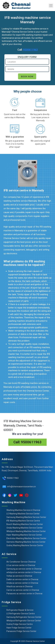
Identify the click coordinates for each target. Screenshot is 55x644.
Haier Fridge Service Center (19, 628)
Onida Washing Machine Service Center (25, 528)
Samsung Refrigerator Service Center (24, 617)
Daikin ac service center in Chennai (22, 579)
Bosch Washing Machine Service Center (25, 524)
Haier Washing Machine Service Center (24, 535)
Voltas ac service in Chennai (19, 576)
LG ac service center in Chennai (21, 565)
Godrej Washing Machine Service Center (25, 545)
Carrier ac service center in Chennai (23, 590)
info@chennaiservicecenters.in (21, 487)
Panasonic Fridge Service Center (21, 631)
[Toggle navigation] (51, 6)
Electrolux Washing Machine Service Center (26, 538)
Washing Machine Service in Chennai (23, 510)
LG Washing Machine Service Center (23, 514)
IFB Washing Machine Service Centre (23, 521)
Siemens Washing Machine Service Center (26, 542)
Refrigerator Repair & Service (20, 610)
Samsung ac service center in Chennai (24, 569)
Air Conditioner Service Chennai (21, 562)
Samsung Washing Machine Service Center (26, 517)
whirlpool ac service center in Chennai (24, 572)
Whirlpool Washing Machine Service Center (26, 531)
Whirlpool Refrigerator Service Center (24, 621)
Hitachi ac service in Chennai (20, 586)
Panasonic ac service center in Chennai (24, 594)
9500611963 (30, 50)
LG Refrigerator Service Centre (21, 614)
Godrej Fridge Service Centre (20, 624)
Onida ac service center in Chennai (22, 583)
